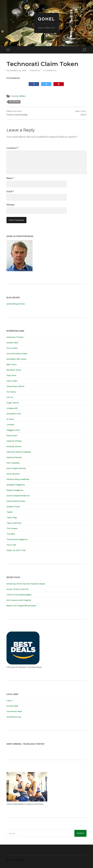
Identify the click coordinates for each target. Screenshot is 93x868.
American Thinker (15, 337)
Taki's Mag (12, 518)
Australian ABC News (16, 359)
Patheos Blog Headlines (18, 479)
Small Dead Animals (16, 501)
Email (10, 191)
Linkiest (10, 425)
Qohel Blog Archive (16, 304)
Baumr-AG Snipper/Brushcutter (21, 606)
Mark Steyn (12, 436)
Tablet (10, 512)
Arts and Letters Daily (17, 354)
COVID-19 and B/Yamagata (19, 595)
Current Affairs (18, 96)
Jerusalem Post (14, 414)
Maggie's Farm (13, 430)
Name (10, 178)
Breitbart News (14, 370)
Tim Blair (11, 534)
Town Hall (11, 545)
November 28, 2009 (16, 70)
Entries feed (12, 706)
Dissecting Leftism (15, 386)
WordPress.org (14, 717)
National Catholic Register (19, 452)
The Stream (12, 528)
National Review (14, 457)
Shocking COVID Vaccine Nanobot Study (26, 584)
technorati (14, 102)
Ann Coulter (12, 348)
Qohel (46, 19)
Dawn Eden (12, 381)
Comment (13, 148)
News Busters (13, 474)
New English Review (16, 468)
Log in (9, 701)
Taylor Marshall (14, 523)
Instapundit (12, 408)
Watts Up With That (16, 550)
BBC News (12, 365)
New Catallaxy (13, 463)
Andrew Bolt (12, 343)
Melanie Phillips (14, 441)
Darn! (81, 113)
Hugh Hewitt (13, 403)
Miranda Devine (14, 446)
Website (11, 205)
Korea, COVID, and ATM (18, 589)
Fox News (11, 392)
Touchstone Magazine (17, 539)
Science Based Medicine (18, 496)
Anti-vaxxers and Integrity (19, 600)
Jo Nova (10, 419)
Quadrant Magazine (16, 485)
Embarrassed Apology (17, 113)
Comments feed (14, 711)
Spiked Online (13, 507)
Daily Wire (11, 375)
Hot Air (10, 397)
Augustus (35, 70)
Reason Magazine (15, 490)
